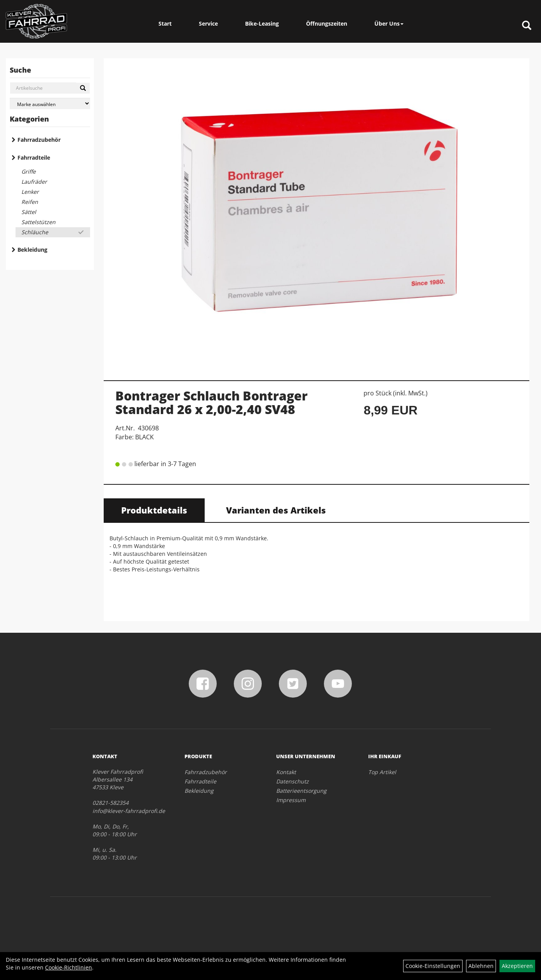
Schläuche (35, 232)
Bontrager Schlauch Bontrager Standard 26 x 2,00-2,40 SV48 (211, 402)
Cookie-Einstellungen (433, 966)
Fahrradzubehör (39, 140)
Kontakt (286, 772)
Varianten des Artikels (276, 510)
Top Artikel (382, 772)
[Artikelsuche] (527, 26)
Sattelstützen (38, 222)
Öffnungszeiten (327, 23)
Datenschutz (292, 781)
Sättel (29, 212)
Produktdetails (154, 510)
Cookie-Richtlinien (69, 967)
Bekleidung (32, 250)
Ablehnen (481, 966)
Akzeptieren (517, 966)
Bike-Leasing (262, 23)
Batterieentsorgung (301, 791)
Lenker (30, 192)
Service (208, 23)
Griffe (29, 171)
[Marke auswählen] (50, 104)
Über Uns (389, 23)
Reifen (30, 202)
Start (165, 23)
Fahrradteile (34, 158)
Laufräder (34, 182)
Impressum (291, 800)
